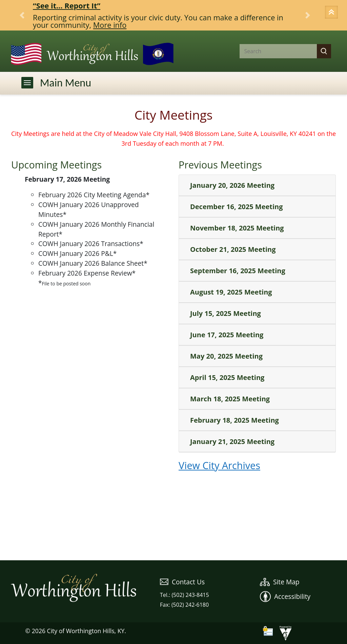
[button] (332, 13)
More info (110, 25)
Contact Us (182, 582)
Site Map (280, 582)
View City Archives (219, 465)
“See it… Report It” (67, 6)
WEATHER (173, 535)
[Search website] (273, 51)
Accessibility (285, 596)
